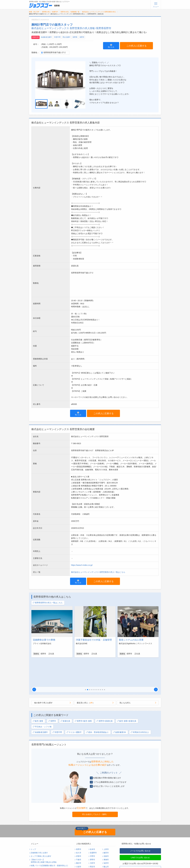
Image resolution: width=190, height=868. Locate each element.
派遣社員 (35, 37)
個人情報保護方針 (58, 846)
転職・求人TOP (34, 12)
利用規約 (34, 849)
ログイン (55, 856)
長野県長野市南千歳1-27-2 (54, 52)
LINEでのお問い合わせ (140, 831)
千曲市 (79, 833)
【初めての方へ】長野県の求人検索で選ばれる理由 (44, 834)
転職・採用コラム (58, 842)
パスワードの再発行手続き (41, 860)
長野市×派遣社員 (104, 694)
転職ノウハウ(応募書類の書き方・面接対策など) (49, 839)
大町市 (92, 836)
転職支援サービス (38, 842)
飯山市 (106, 840)
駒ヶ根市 (79, 843)
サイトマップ (36, 853)
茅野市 (92, 833)
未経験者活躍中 (46, 37)
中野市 (92, 829)
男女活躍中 (66, 37)
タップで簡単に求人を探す (41, 829)
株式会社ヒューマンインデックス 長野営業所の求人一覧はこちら (98, 572)
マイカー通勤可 (74, 705)
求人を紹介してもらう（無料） (95, 787)
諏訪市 (79, 836)
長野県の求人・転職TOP (50, 12)
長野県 (75, 37)
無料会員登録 (36, 856)
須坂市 (106, 829)
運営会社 (55, 849)
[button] (34, 663)
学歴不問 (57, 37)
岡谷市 (92, 840)
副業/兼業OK (120, 705)
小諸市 (79, 840)
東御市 (106, 833)
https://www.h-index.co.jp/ (82, 565)
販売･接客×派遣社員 (127, 694)
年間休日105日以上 (140, 705)
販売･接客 (38, 694)
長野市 (82, 37)
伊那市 (79, 829)
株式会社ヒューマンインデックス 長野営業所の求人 (99, 12)
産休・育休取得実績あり (97, 705)
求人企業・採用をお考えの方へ (43, 863)
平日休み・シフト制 (42, 700)
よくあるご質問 (37, 846)
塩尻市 (106, 836)
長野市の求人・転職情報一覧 (70, 12)
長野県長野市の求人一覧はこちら (48, 603)
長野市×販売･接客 (83, 694)
